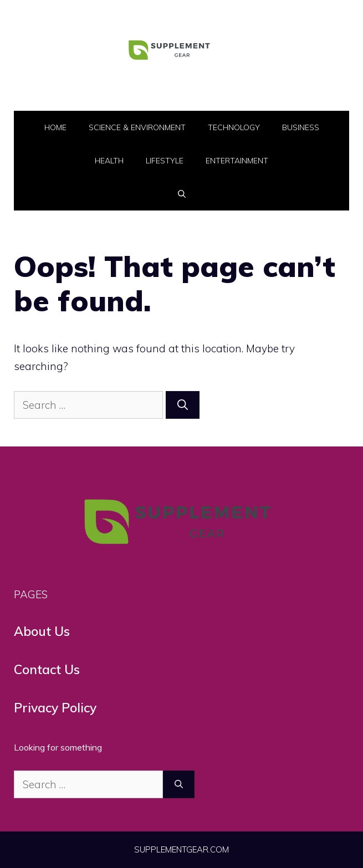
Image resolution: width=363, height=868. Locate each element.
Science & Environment (137, 127)
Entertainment (237, 161)
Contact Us (47, 669)
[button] (182, 194)
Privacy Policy (55, 708)
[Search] (183, 405)
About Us (42, 631)
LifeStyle (165, 161)
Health (109, 161)
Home (55, 127)
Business (301, 127)
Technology (234, 127)
